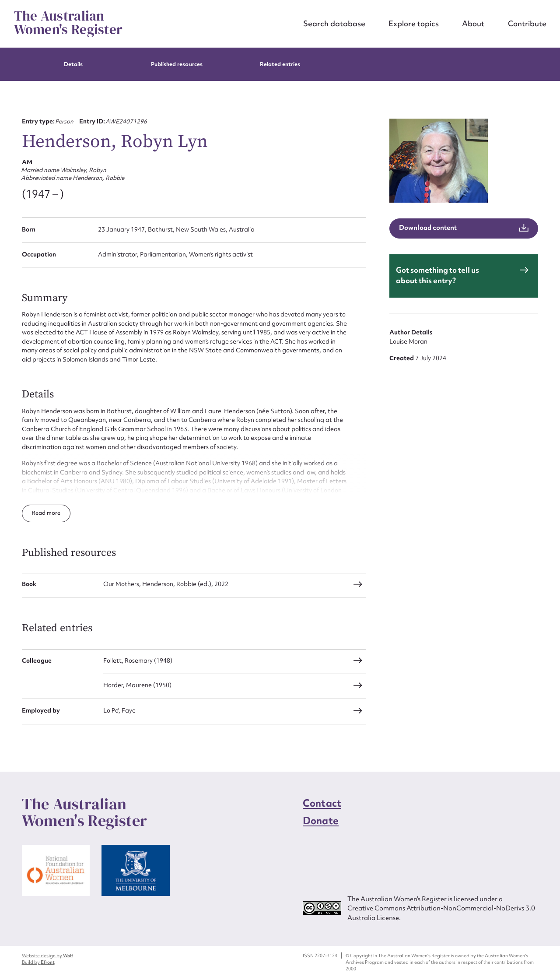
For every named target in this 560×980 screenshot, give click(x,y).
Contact (322, 803)
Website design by (47, 955)
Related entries (280, 64)
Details (73, 64)
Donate (321, 821)
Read (39, 513)
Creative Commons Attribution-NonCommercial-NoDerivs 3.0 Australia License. (441, 913)
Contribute (527, 23)
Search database (334, 23)
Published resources (177, 64)
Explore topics (414, 23)
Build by (38, 962)
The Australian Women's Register (68, 23)
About (473, 23)
